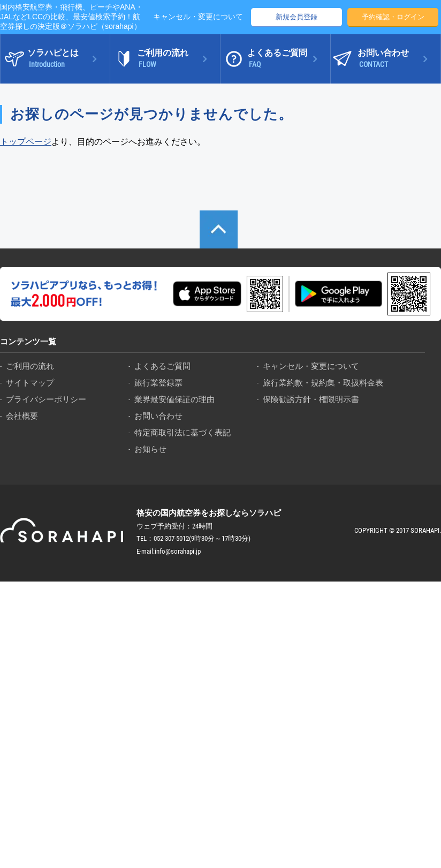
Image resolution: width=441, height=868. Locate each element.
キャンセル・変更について (198, 17)
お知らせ (150, 449)
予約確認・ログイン (393, 17)
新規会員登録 (296, 17)
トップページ (26, 142)
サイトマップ (30, 383)
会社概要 (22, 416)
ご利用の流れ (30, 366)
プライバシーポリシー (46, 399)
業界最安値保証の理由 (174, 399)
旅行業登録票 (158, 383)
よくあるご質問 (162, 366)
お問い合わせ (158, 416)
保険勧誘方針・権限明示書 (311, 399)
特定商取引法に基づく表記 (183, 432)
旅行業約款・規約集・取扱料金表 (323, 383)
